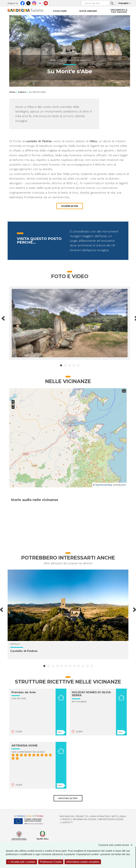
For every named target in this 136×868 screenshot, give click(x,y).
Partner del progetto (74, 816)
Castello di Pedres (24, 651)
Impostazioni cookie (111, 819)
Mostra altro (68, 798)
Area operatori (100, 816)
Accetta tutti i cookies (22, 862)
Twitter (28, 2)
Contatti (67, 822)
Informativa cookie (84, 819)
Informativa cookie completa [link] (83, 862)
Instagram (34, 2)
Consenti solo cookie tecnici (117, 845)
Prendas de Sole (24, 692)
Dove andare (88, 11)
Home (12, 92)
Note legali (119, 816)
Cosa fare (60, 11)
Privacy (66, 819)
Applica (112, 3)
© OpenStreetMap (102, 485)
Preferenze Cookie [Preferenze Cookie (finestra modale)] (51, 862)
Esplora (22, 92)
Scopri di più (70, 206)
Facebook (23, 2)
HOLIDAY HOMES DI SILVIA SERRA (91, 694)
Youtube (46, 2)
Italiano (123, 3)
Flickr (40, 2)
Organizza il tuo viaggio (119, 11)
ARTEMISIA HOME (24, 745)
